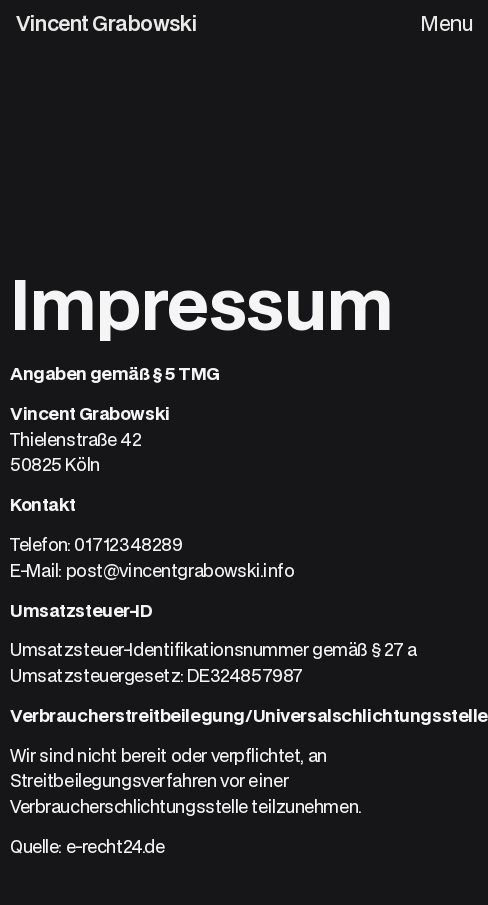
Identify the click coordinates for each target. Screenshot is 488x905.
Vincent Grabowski (106, 23)
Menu (446, 23)
